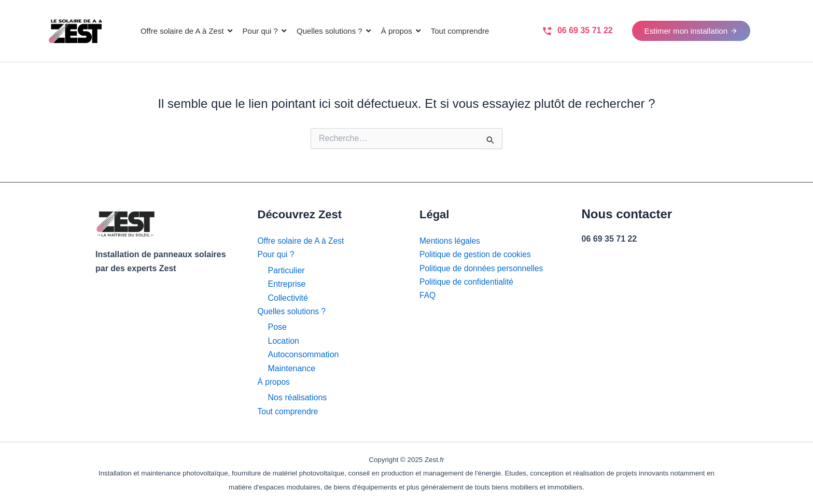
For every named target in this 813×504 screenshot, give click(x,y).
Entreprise (287, 284)
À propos (274, 382)
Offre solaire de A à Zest (302, 241)
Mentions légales (451, 241)
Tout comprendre (289, 411)
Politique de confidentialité (468, 282)
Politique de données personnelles (483, 268)
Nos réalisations (298, 397)
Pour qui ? (277, 255)
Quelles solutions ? (293, 311)
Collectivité (288, 298)
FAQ (428, 296)
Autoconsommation (304, 354)
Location (284, 341)
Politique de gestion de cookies (477, 255)
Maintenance (292, 368)
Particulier (286, 270)
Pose (277, 327)
